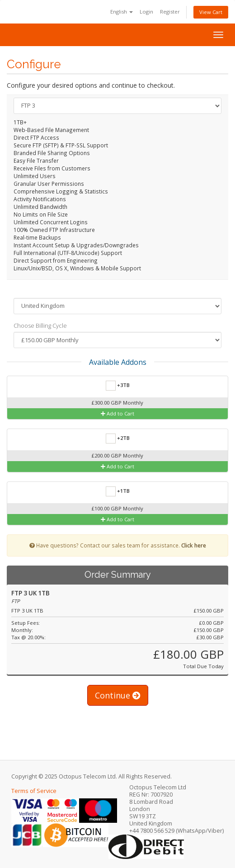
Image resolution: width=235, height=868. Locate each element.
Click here (194, 545)
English (122, 12)
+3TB (118, 386)
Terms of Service (34, 791)
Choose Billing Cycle (40, 325)
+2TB (118, 439)
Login (146, 12)
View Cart (211, 12)
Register (170, 12)
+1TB (118, 491)
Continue (118, 695)
